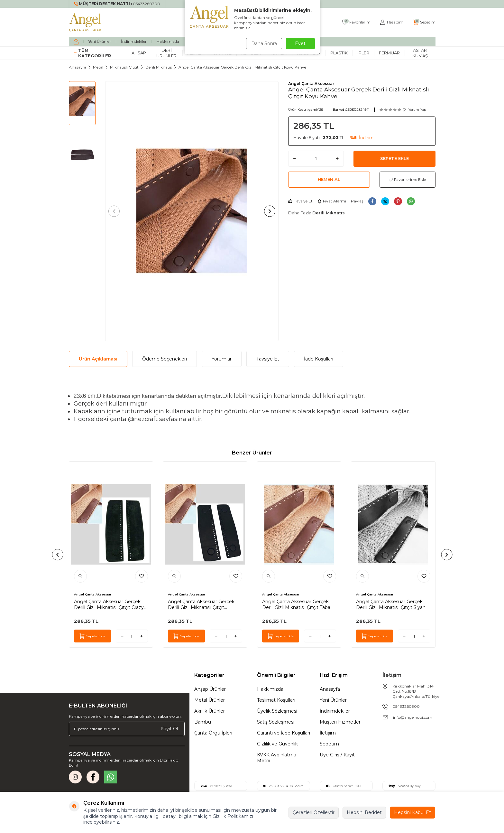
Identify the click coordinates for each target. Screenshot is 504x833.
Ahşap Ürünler (210, 689)
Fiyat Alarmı (332, 201)
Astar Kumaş (420, 53)
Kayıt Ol (169, 729)
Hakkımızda (168, 41)
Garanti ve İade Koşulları (284, 733)
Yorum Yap (417, 110)
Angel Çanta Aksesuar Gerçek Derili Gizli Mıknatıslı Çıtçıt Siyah (391, 604)
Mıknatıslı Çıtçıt (124, 67)
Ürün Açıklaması (98, 359)
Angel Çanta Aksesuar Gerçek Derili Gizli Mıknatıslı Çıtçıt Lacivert (201, 604)
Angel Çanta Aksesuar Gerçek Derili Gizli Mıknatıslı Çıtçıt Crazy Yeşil (109, 604)
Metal (98, 67)
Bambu (203, 722)
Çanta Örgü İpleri (213, 733)
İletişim (328, 733)
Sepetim (329, 744)
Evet (300, 43)
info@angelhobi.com (413, 717)
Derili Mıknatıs (159, 67)
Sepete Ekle (394, 158)
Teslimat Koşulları (276, 700)
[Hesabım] (392, 22)
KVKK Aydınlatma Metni (277, 758)
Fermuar (389, 53)
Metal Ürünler (210, 700)
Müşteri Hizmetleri (341, 722)
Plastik (339, 53)
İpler (363, 53)
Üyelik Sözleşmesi (277, 711)
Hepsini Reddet (364, 812)
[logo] (85, 22)
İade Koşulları (319, 359)
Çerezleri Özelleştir (314, 812)
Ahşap (139, 53)
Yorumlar (222, 359)
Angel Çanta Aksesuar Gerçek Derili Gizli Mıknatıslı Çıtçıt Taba (296, 604)
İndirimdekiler (134, 41)
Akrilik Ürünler (210, 711)
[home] (76, 42)
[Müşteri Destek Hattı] (117, 4)
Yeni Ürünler (100, 41)
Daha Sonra (263, 43)
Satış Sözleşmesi (276, 722)
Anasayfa (78, 67)
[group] (192, 211)
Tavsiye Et (300, 201)
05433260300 (406, 706)
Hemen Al (329, 179)
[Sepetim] (424, 22)
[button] (116, 211)
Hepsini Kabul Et (412, 812)
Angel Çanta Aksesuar (311, 84)
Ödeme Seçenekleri (165, 359)
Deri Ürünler (166, 53)
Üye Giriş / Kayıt (337, 755)
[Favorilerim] (356, 22)
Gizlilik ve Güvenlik (277, 744)
